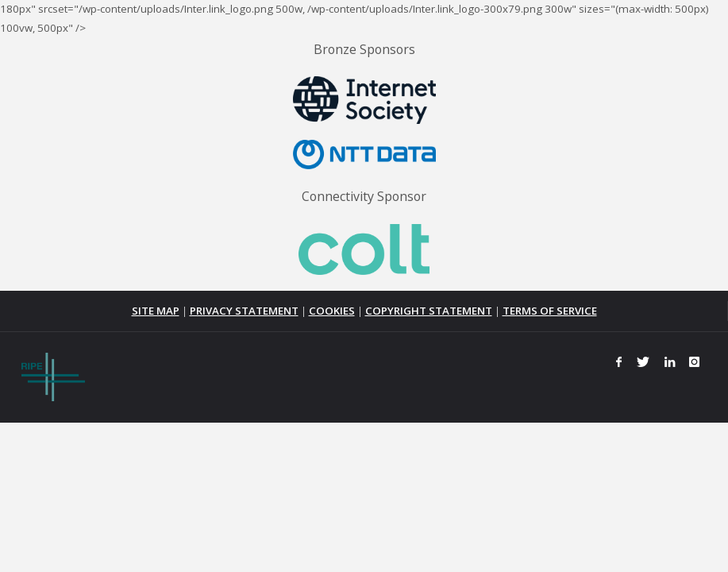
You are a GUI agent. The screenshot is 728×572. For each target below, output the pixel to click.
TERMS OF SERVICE (550, 311)
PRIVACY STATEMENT (244, 311)
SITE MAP (156, 311)
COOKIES (332, 311)
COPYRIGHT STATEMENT (429, 311)
